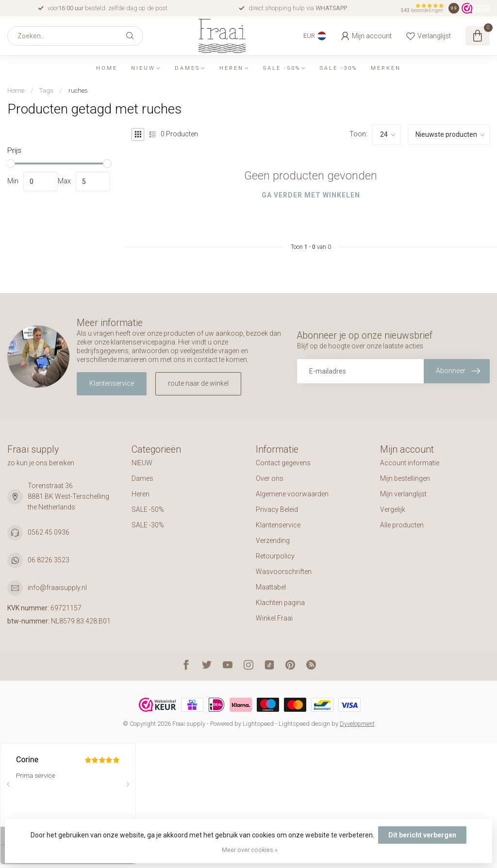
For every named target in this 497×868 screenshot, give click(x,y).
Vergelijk (393, 509)
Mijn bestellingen (405, 478)
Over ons (270, 478)
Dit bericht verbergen (422, 835)
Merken (386, 68)
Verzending (273, 540)
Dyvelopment (357, 724)
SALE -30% (339, 68)
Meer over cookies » (250, 850)
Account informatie (410, 463)
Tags (46, 90)
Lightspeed (258, 724)
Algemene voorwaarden (292, 494)
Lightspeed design (304, 724)
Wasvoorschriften (284, 572)
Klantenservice (112, 383)
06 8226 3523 (49, 560)
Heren (232, 68)
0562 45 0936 (49, 532)
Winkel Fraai (274, 618)
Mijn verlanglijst (403, 494)
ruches (78, 90)
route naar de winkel (198, 383)
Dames (187, 68)
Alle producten (402, 525)
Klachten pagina (280, 603)
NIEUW (143, 68)
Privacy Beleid (277, 509)
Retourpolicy (275, 556)
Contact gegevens (283, 463)
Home (107, 68)
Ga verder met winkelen (311, 195)
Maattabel (271, 587)
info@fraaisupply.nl (57, 588)
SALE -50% (282, 68)
